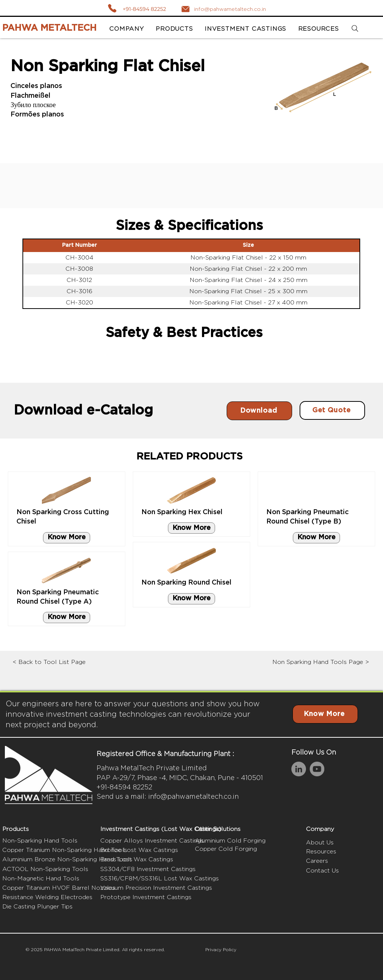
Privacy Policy (221, 949)
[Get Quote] (332, 410)
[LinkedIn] (299, 769)
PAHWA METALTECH (49, 28)
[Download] (259, 411)
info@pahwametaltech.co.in (193, 796)
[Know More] (67, 538)
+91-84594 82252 (144, 9)
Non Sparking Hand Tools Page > (321, 662)
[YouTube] (317, 769)
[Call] (112, 8)
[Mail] (186, 9)
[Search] (355, 29)
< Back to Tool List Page (49, 662)
